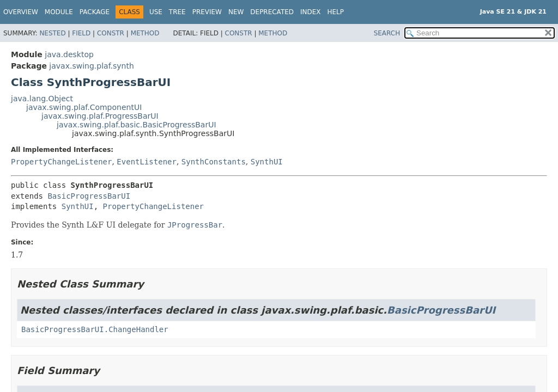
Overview (21, 12)
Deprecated (272, 12)
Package (95, 12)
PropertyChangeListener (61, 162)
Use (156, 12)
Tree (177, 12)
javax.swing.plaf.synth (91, 66)
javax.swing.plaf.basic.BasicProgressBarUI (137, 125)
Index (311, 12)
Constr (111, 33)
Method (145, 33)
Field (81, 33)
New (236, 12)
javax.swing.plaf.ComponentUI (84, 107)
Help (336, 12)
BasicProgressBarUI (89, 196)
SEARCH (387, 33)
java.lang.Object (42, 99)
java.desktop (69, 54)
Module (59, 12)
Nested (52, 33)
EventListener (147, 162)
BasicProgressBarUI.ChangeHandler (95, 329)
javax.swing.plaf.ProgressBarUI (100, 116)
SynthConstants (214, 162)
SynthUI (267, 162)
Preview (207, 12)
